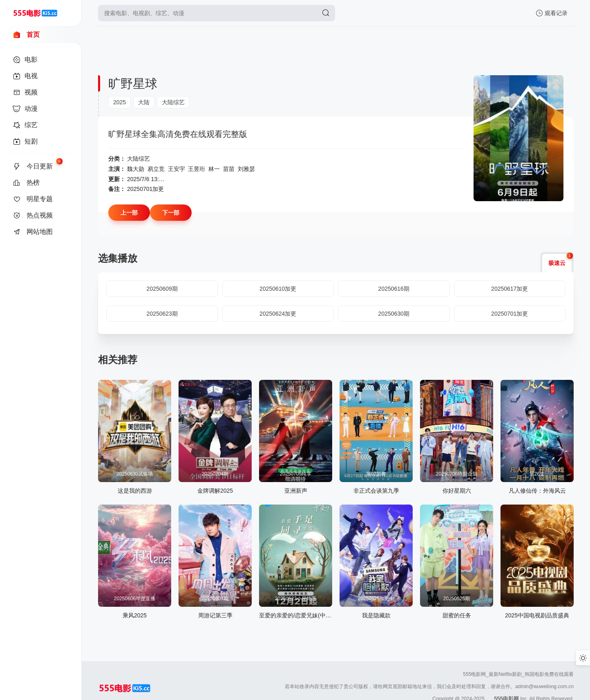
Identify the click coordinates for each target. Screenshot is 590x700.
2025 (120, 102)
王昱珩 (197, 169)
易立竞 (156, 169)
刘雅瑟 (246, 169)
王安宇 (177, 169)
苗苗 (229, 169)
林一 (214, 169)
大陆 (144, 102)
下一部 (171, 213)
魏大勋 (136, 169)
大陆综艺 (173, 102)
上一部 (129, 213)
